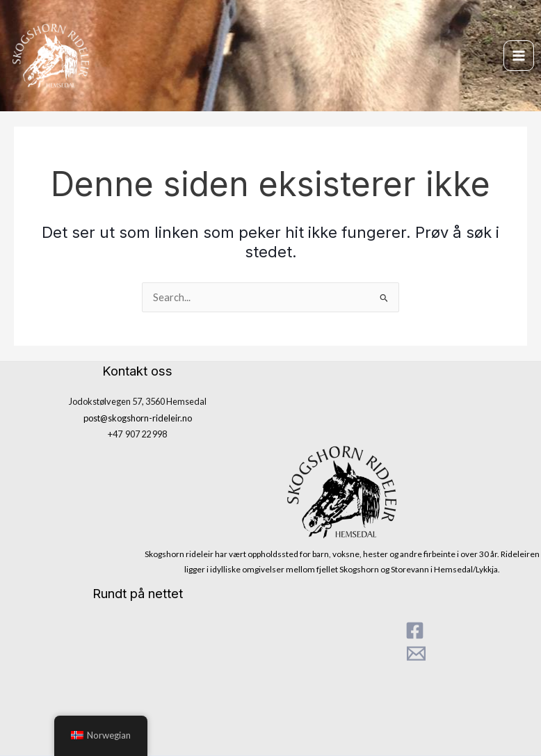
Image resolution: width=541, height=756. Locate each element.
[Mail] (416, 653)
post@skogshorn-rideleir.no (138, 418)
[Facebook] (415, 630)
